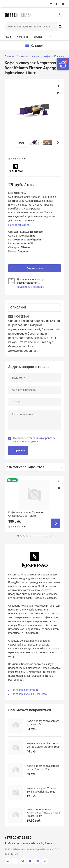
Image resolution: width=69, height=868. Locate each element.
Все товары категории (24, 690)
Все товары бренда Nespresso (29, 694)
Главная (10, 56)
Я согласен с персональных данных (34, 440)
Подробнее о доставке (30, 287)
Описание (18, 307)
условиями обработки (42, 438)
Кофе (47, 56)
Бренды (38, 37)
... (49, 36)
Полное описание (19, 225)
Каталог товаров (29, 56)
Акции (8, 37)
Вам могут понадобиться (25, 467)
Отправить (18, 450)
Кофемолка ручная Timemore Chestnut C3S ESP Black (26, 514)
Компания (23, 37)
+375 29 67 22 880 (61, 15)
